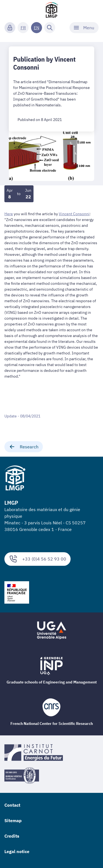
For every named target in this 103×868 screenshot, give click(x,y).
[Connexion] (10, 28)
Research (24, 447)
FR (23, 28)
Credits (12, 836)
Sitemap (13, 820)
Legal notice (17, 851)
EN (37, 28)
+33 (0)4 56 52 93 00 (37, 559)
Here (9, 214)
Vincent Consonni (74, 214)
